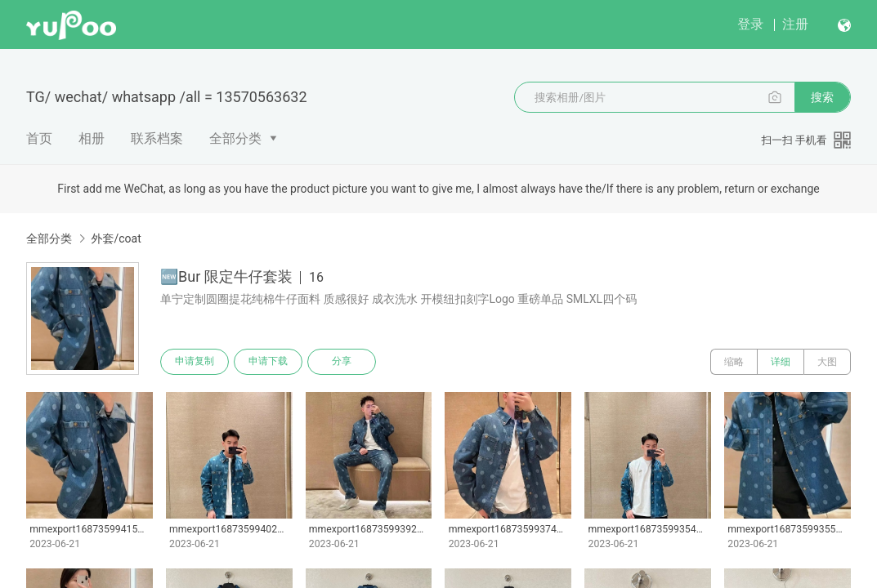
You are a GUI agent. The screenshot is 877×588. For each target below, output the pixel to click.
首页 (39, 138)
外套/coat (116, 238)
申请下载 (268, 362)
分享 (342, 362)
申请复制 (195, 362)
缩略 (734, 362)
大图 (827, 362)
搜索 (822, 97)
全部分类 (235, 138)
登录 (750, 24)
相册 (92, 138)
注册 (795, 24)
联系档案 (157, 138)
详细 (781, 362)
